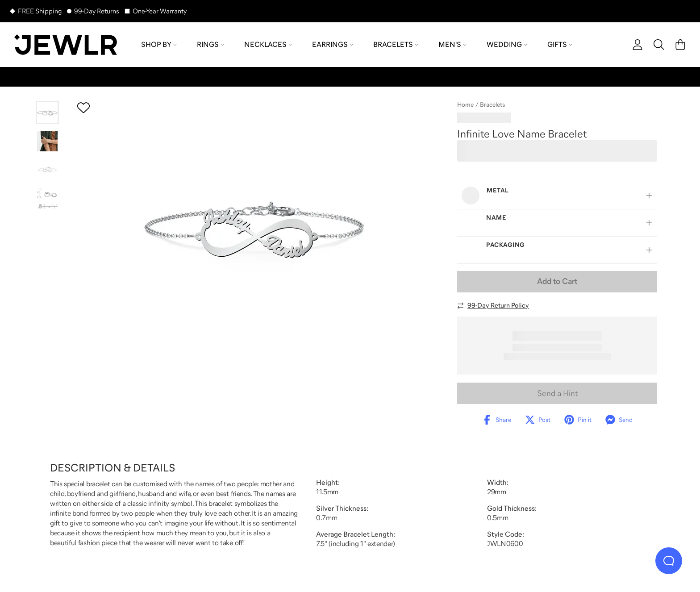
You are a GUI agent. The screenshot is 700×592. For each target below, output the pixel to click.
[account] (637, 45)
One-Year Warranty (160, 11)
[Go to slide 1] (47, 113)
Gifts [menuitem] (560, 44)
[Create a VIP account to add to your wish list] (83, 108)
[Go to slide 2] (47, 141)
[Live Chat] (669, 561)
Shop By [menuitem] (159, 44)
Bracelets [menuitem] (396, 44)
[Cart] (680, 45)
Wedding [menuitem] (507, 44)
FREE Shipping (40, 11)
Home (465, 104)
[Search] (659, 45)
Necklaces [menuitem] (268, 44)
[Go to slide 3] (47, 170)
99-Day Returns (97, 11)
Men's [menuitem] (452, 44)
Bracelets (492, 104)
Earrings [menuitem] (333, 44)
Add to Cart (557, 281)
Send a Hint (557, 393)
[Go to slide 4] (47, 198)
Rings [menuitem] (210, 44)
